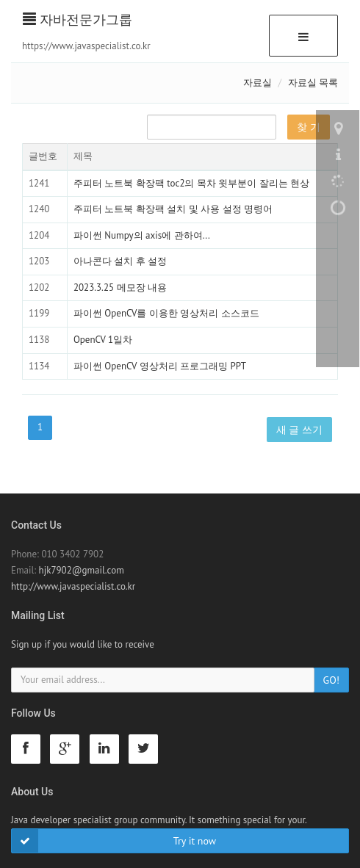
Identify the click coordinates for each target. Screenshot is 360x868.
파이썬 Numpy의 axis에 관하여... (142, 235)
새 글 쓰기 (299, 430)
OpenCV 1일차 (103, 340)
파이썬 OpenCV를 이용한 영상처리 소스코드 (166, 313)
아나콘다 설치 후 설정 (120, 261)
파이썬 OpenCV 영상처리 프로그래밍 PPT (160, 366)
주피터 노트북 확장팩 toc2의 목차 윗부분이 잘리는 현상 (191, 183)
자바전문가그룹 (78, 19)
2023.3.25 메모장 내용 (120, 287)
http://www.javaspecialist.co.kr (73, 586)
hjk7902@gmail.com (82, 570)
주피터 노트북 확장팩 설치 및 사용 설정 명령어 (173, 209)
